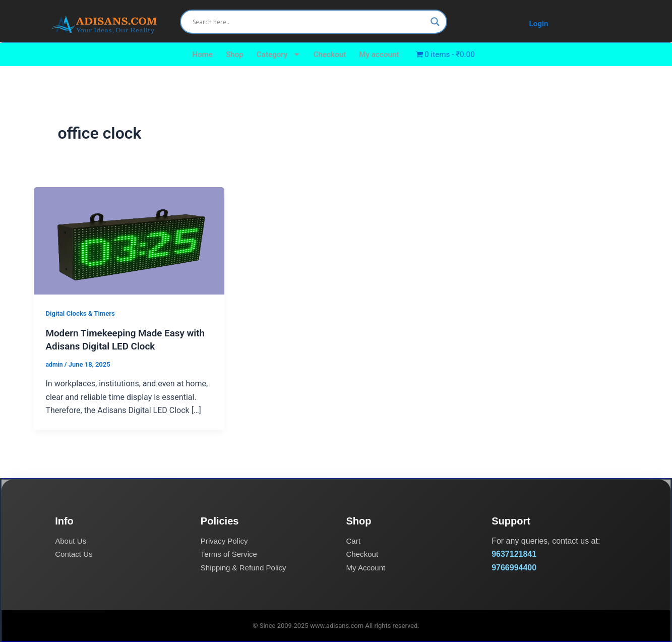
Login (539, 23)
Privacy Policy (226, 540)
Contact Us (75, 553)
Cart (354, 540)
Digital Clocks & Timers (83, 313)
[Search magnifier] (435, 22)
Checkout (329, 54)
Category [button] (276, 54)
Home (197, 54)
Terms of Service (231, 553)
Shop (231, 54)
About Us (72, 540)
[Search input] (309, 22)
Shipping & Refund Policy (246, 567)
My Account (367, 567)
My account (381, 54)
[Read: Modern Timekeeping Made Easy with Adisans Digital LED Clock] (129, 240)
